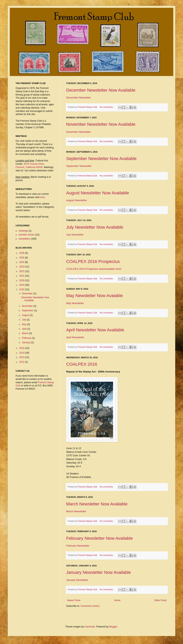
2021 (22, 276)
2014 (22, 353)
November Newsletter (79, 132)
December (28, 294)
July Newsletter (75, 235)
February (27, 338)
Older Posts (160, 600)
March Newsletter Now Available (97, 504)
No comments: (107, 107)
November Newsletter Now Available (101, 124)
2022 (22, 271)
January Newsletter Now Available (99, 572)
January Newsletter (77, 580)
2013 (22, 357)
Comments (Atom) (90, 606)
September (28, 310)
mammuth (90, 627)
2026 (22, 253)
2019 (22, 285)
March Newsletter (76, 511)
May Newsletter (75, 303)
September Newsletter (79, 166)
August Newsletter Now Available (98, 193)
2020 (22, 280)
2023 (22, 267)
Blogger (113, 627)
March (26, 333)
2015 (22, 348)
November (28, 306)
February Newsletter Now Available (99, 538)
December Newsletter (79, 98)
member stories (27, 235)
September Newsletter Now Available (101, 159)
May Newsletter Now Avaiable (95, 296)
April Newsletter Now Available (95, 330)
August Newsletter (77, 200)
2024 (22, 262)
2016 (22, 289)
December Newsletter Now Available (101, 90)
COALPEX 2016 (82, 364)
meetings (23, 231)
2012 (22, 362)
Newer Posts (74, 600)
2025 (22, 258)
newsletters (24, 239)
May (25, 324)
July (24, 320)
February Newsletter (78, 546)
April (25, 329)
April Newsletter (75, 337)
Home (117, 600)
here (42, 197)
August (26, 315)
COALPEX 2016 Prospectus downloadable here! (94, 269)
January (26, 342)
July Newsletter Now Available (95, 227)
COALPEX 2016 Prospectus (93, 261)
